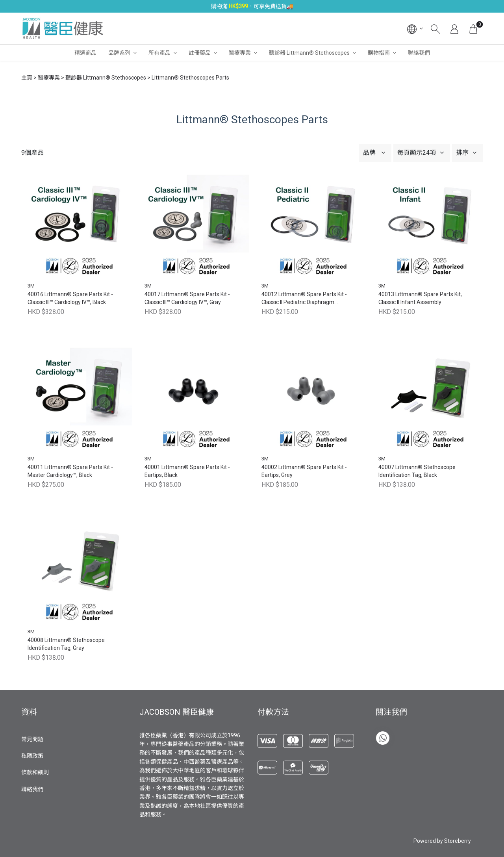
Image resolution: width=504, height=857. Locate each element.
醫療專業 (240, 53)
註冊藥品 (200, 53)
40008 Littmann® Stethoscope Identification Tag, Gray (66, 644)
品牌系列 (119, 53)
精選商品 (85, 53)
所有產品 (159, 53)
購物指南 (379, 53)
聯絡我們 (419, 53)
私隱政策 (32, 756)
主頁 (27, 78)
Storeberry (458, 841)
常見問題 (32, 739)
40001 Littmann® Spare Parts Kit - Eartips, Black (187, 471)
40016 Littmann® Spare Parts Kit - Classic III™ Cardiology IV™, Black (70, 298)
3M (31, 286)
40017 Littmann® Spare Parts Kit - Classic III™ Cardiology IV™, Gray (187, 298)
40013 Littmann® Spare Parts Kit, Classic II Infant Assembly (420, 298)
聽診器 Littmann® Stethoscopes (309, 53)
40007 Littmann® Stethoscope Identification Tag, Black (417, 471)
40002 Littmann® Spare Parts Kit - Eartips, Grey (304, 471)
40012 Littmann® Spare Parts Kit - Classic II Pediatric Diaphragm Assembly (304, 299)
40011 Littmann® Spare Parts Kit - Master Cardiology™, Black (70, 471)
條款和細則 (35, 772)
